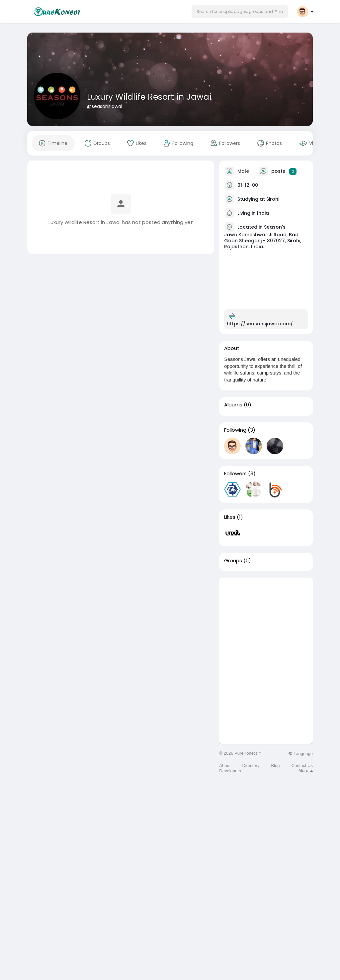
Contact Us (302, 765)
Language (300, 754)
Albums (233, 405)
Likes (230, 517)
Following (235, 430)
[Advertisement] (266, 619)
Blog (276, 765)
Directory (251, 765)
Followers (235, 474)
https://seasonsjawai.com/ (260, 324)
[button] (240, 12)
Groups (233, 561)
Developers (230, 771)
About (225, 765)
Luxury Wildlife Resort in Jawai (149, 97)
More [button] (306, 770)
